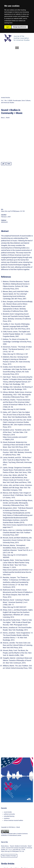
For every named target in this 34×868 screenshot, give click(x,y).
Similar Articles (8, 864)
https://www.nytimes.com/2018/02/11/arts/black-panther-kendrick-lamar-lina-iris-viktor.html (18, 572)
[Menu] (17, 48)
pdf (3, 164)
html (9, 164)
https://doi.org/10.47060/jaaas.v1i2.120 (13, 211)
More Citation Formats (9, 856)
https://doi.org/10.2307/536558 (14, 409)
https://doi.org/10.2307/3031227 (15, 607)
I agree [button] (8, 27)
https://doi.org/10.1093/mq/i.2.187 (15, 354)
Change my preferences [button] (20, 27)
